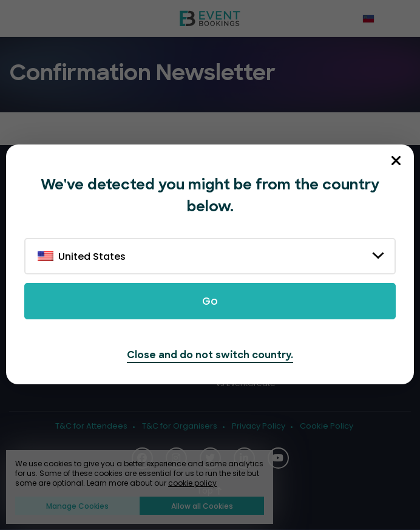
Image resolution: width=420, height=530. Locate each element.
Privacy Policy (259, 426)
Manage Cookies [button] (77, 506)
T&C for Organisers (180, 426)
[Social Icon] (278, 458)
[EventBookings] (210, 18)
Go (210, 301)
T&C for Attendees (91, 426)
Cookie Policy (327, 426)
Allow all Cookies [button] (202, 506)
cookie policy (192, 483)
